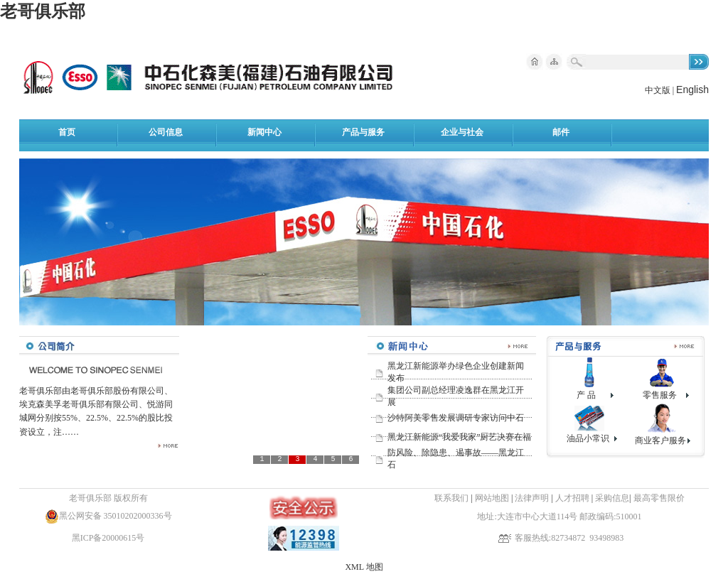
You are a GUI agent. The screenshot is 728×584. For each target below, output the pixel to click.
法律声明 (532, 498)
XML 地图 (364, 567)
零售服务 (660, 395)
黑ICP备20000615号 (108, 538)
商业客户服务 (660, 440)
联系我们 (451, 498)
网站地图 (492, 498)
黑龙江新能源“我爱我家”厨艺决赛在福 (460, 437)
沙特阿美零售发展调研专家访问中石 (456, 418)
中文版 (658, 90)
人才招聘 (573, 498)
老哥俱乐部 (43, 11)
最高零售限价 (659, 498)
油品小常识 (588, 438)
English (692, 90)
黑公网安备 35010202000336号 (116, 516)
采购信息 (612, 498)
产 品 (586, 395)
